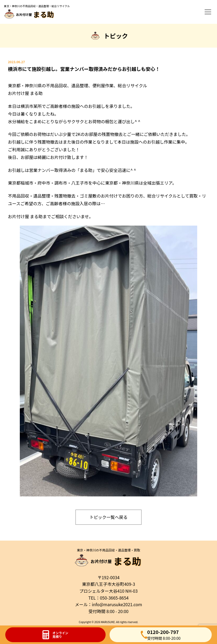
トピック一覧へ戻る (108, 517)
